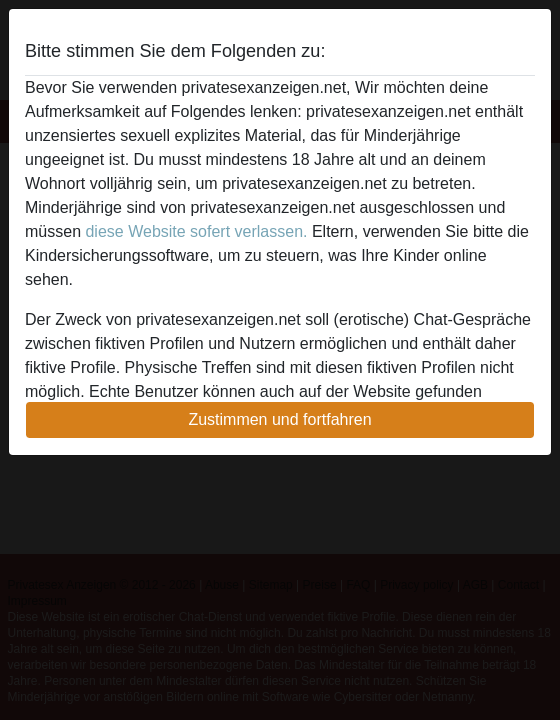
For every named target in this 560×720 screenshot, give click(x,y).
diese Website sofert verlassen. (196, 231)
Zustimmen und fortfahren (279, 419)
